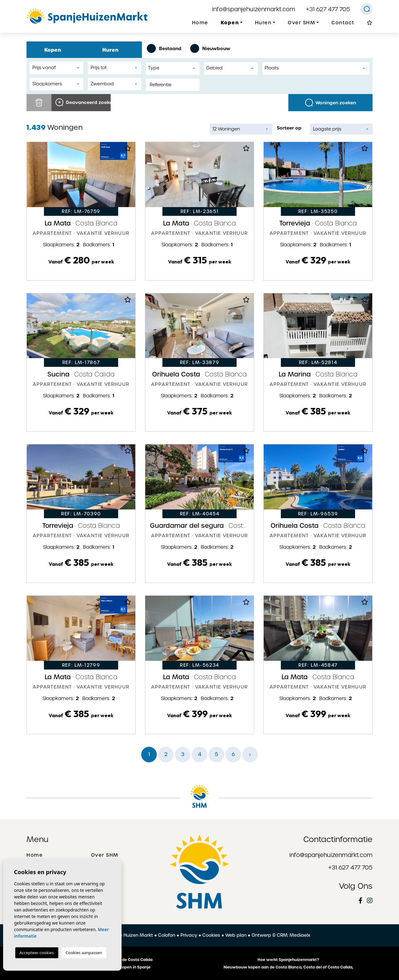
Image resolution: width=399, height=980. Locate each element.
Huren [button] (263, 23)
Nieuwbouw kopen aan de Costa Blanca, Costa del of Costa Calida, (288, 967)
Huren (113, 50)
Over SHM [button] (301, 23)
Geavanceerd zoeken (83, 102)
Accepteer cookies (37, 953)
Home (200, 23)
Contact (343, 23)
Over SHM (105, 855)
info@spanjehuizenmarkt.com (254, 9)
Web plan (236, 935)
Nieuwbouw (210, 48)
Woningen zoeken (331, 103)
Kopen (55, 50)
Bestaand (164, 48)
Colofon (167, 935)
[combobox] (173, 69)
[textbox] (174, 68)
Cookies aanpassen (84, 953)
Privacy (189, 935)
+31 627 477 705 (328, 9)
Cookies (211, 935)
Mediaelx (300, 935)
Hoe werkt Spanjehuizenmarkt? (288, 960)
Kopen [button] (230, 23)
